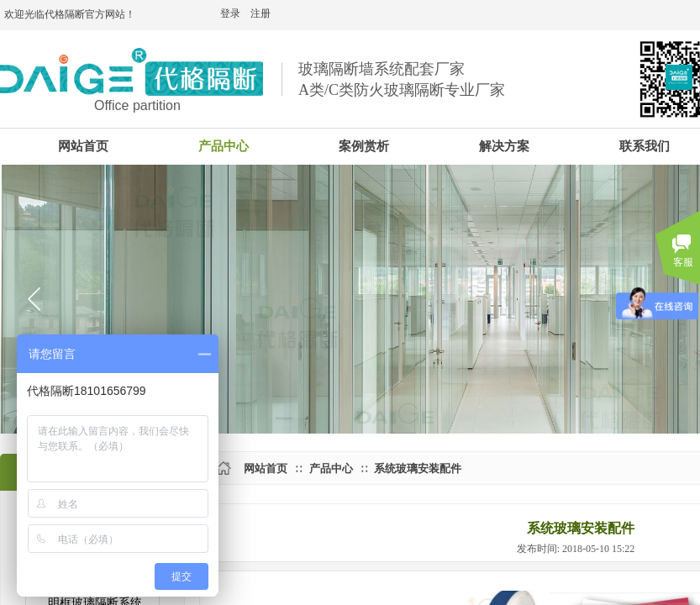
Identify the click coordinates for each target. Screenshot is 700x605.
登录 (230, 13)
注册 (261, 13)
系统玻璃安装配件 (418, 468)
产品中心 (331, 468)
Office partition (137, 105)
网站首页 (266, 468)
